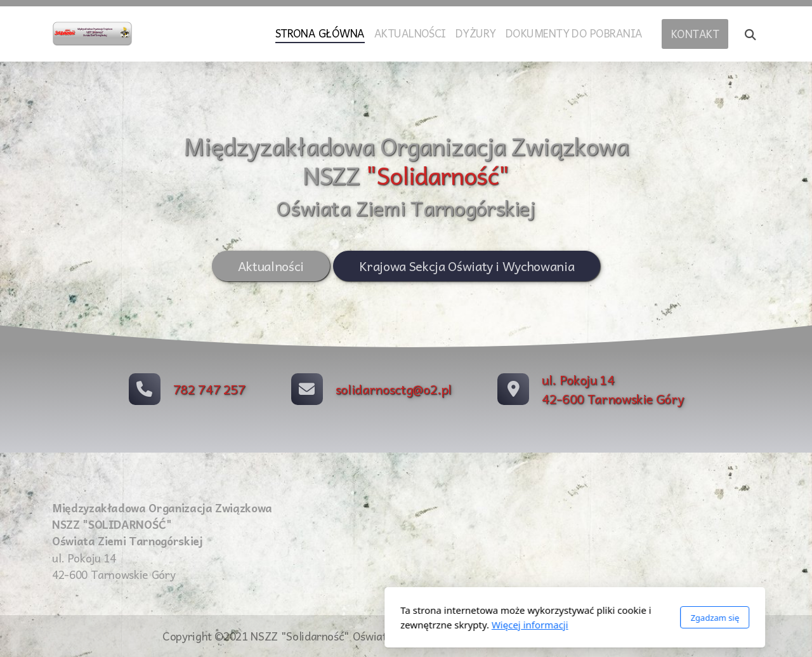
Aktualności (270, 266)
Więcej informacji (361, 625)
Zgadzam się (546, 618)
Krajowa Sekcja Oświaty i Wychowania (466, 266)
